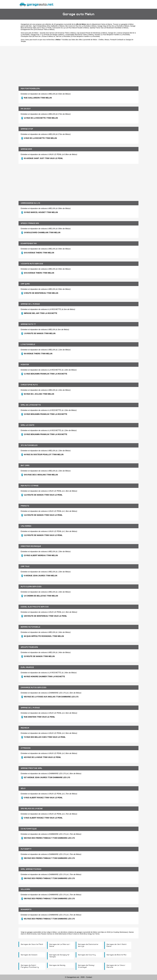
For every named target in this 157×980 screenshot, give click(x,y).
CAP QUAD (25, 284)
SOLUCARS (25, 889)
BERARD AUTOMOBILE (30, 627)
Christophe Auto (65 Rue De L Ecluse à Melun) (37, 36)
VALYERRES (26, 526)
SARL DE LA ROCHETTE (31, 405)
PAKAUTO (25, 506)
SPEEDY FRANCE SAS (30, 223)
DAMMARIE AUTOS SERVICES (34, 688)
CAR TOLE (25, 566)
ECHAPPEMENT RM (29, 243)
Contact (89, 977)
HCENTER (25, 365)
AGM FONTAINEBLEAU (30, 89)
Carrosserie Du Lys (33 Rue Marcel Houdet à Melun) (71, 28)
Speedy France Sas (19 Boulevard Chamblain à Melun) (109, 28)
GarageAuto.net (26, 24)
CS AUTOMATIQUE (29, 829)
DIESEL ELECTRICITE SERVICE (35, 607)
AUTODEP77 (26, 849)
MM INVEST (26, 109)
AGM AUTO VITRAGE (30, 486)
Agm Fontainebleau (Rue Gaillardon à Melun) (49, 26)
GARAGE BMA (26, 149)
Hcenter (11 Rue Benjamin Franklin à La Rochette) (112, 35)
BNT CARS (25, 466)
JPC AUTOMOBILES (29, 445)
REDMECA (25, 728)
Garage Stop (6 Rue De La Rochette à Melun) (113, 26)
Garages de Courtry (87, 955)
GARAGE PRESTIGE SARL (32, 768)
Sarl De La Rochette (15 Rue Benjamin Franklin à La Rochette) (78, 36)
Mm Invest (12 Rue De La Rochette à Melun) (81, 26)
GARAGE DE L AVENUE (30, 304)
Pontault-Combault (117, 40)
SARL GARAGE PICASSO (31, 869)
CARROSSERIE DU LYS (30, 203)
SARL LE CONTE (28, 425)
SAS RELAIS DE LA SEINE (32, 809)
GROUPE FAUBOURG (29, 647)
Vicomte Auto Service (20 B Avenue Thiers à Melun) (58, 33)
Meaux (107, 40)
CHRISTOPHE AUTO (29, 385)
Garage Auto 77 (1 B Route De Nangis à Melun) (47, 35)
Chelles (101, 40)
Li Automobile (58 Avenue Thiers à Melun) (79, 35)
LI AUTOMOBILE (28, 344)
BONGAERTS (26, 910)
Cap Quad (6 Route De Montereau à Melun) (92, 33)
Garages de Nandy (57, 965)
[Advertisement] (78, 65)
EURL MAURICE (27, 667)
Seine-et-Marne (107, 24)
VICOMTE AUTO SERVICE (32, 264)
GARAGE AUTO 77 (28, 324)
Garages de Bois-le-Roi (116, 955)
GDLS (23, 788)
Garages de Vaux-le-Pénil (32, 944)
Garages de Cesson (29, 955)
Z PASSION (26, 748)
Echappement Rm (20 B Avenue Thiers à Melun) (38, 29)
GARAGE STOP (27, 129)
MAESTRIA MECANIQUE (31, 546)
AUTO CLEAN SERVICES (31, 587)
